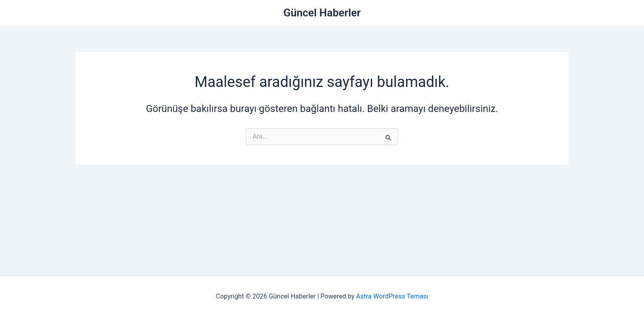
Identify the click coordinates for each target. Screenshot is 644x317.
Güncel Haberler (322, 13)
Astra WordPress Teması (392, 296)
